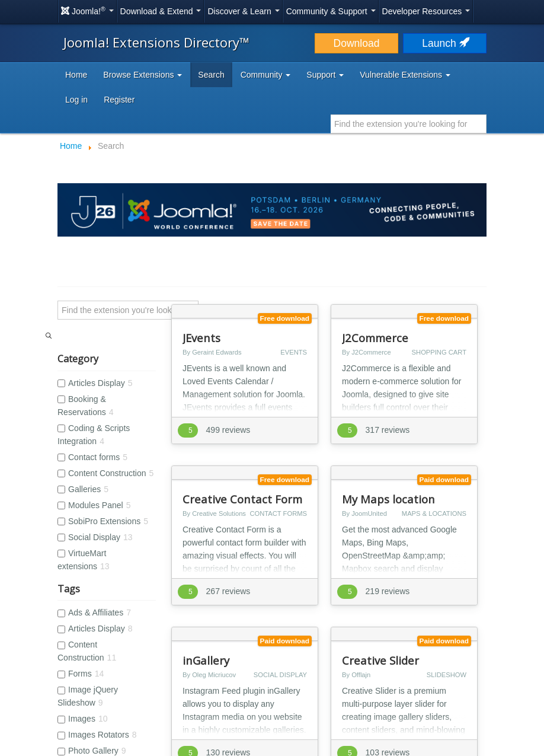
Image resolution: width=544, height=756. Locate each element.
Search (211, 75)
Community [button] (266, 75)
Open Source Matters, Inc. (261, 712)
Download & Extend (161, 11)
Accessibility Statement (111, 680)
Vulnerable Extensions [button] (405, 75)
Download (357, 43)
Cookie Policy (247, 680)
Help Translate (407, 680)
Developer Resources (426, 11)
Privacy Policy (188, 680)
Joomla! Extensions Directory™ (156, 42)
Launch (444, 43)
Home (76, 75)
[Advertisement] (272, 557)
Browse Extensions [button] (143, 75)
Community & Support (331, 11)
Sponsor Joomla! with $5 (326, 680)
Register (119, 100)
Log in (76, 100)
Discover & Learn (243, 11)
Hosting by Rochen (272, 749)
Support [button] (325, 75)
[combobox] (409, 124)
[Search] (128, 310)
